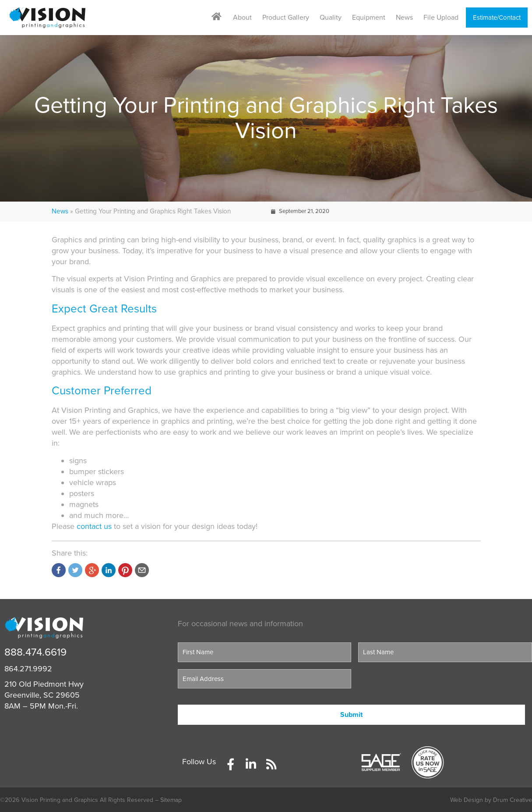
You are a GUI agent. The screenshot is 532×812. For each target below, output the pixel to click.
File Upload (441, 18)
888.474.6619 (35, 652)
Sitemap (171, 800)
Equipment (369, 18)
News (404, 18)
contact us (94, 526)
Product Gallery (286, 18)
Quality (331, 18)
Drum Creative (513, 800)
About (242, 18)
